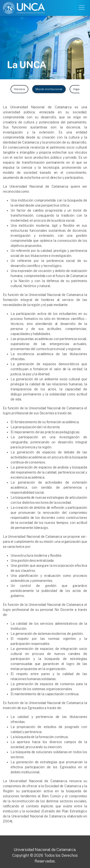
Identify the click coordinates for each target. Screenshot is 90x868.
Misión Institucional (49, 89)
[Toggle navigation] (82, 7)
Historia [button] (19, 89)
